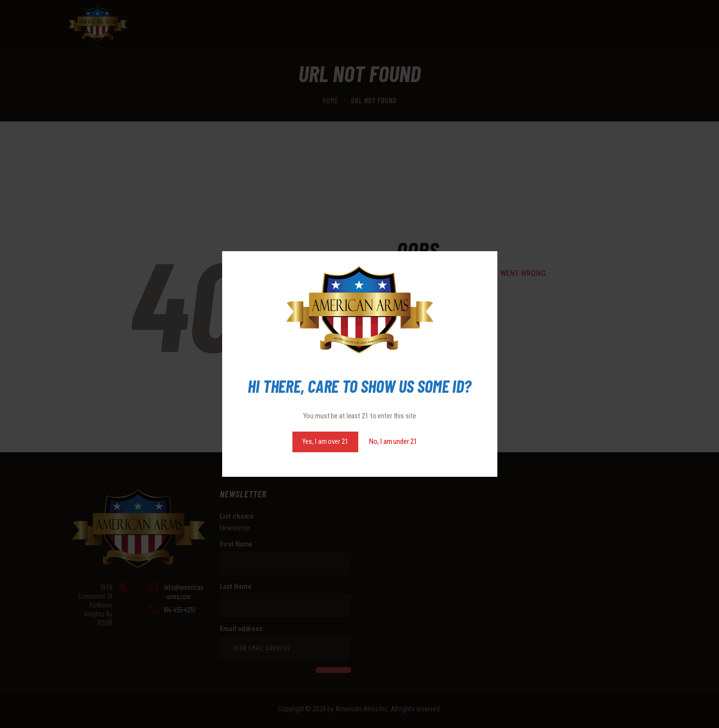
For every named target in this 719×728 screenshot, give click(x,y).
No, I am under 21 (393, 441)
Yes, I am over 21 (325, 441)
